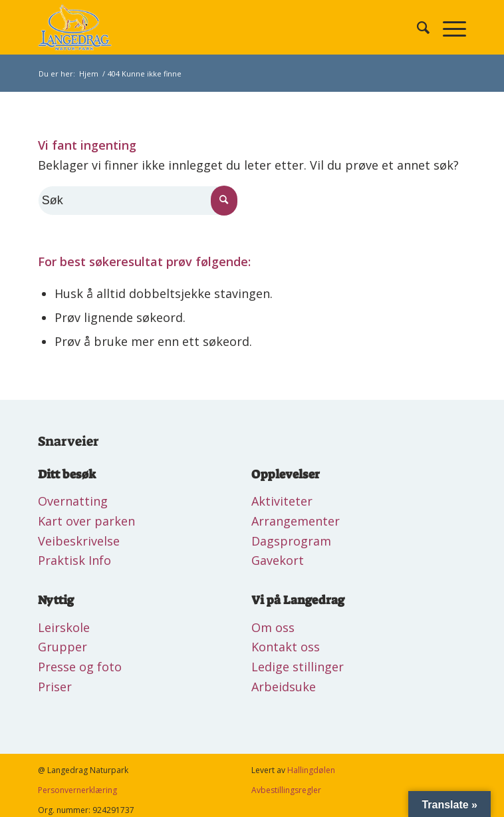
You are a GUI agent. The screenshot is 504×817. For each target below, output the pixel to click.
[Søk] (417, 27)
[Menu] (448, 27)
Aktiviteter (282, 501)
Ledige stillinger (298, 667)
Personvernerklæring (77, 790)
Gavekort (278, 560)
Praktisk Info (74, 560)
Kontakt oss (286, 647)
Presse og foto (80, 667)
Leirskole (64, 627)
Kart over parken (86, 521)
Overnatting (73, 501)
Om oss (273, 627)
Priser (55, 687)
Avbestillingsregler (286, 790)
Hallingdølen (311, 770)
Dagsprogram (291, 541)
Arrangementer (296, 521)
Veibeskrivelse (79, 541)
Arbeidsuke (284, 687)
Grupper (63, 647)
